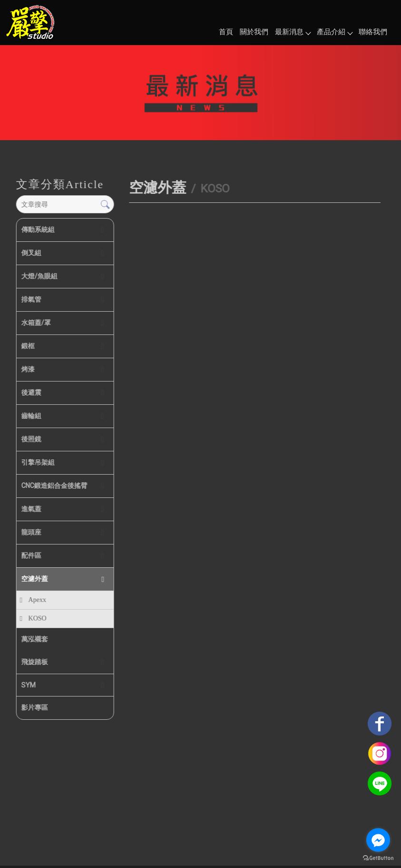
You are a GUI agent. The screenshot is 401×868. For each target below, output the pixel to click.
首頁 (226, 32)
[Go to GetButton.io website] (378, 858)
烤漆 (28, 369)
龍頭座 (31, 532)
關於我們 (254, 32)
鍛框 (28, 346)
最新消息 (293, 32)
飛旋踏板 (34, 662)
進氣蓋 (31, 509)
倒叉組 (31, 253)
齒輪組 (31, 416)
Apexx (37, 600)
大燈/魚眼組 (39, 276)
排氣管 (31, 299)
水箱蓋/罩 (36, 323)
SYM (28, 685)
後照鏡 (31, 439)
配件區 (31, 555)
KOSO (37, 618)
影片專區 (34, 707)
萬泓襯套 (34, 639)
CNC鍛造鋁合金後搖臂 (54, 486)
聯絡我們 (373, 32)
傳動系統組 (38, 229)
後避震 (31, 392)
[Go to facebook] (378, 840)
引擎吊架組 (38, 462)
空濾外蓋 (34, 579)
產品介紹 (334, 32)
